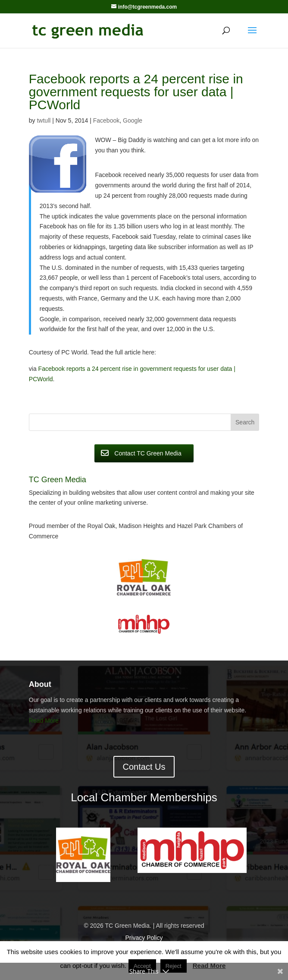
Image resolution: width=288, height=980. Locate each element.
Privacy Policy (144, 938)
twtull (44, 120)
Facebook (106, 120)
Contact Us (144, 767)
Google (133, 120)
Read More (44, 721)
